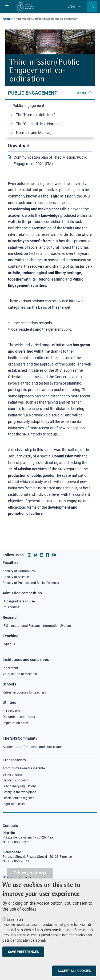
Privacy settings (30, 873)
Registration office (16, 723)
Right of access (14, 804)
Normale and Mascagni (35, 133)
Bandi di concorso (16, 780)
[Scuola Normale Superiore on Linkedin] (42, 555)
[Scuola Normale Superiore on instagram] (29, 555)
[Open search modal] (92, 7)
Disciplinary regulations (20, 786)
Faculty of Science (16, 577)
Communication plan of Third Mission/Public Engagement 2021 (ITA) (50, 161)
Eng (71, 6)
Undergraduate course (19, 601)
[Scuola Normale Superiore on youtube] (54, 555)
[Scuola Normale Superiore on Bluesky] (35, 555)
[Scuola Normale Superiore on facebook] (47, 555)
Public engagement (50, 93)
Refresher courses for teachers (24, 692)
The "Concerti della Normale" (39, 124)
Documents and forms (19, 717)
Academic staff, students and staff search (33, 747)
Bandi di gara (12, 774)
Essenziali (15, 919)
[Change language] (79, 7)
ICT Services (11, 711)
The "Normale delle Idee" (36, 115)
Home (7, 19)
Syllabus (9, 644)
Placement (10, 668)
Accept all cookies (74, 971)
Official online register (18, 798)
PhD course (11, 607)
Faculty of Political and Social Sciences (31, 583)
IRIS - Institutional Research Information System (37, 626)
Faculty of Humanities (19, 571)
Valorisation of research (20, 674)
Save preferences (23, 952)
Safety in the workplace (19, 792)
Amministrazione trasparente (24, 768)
